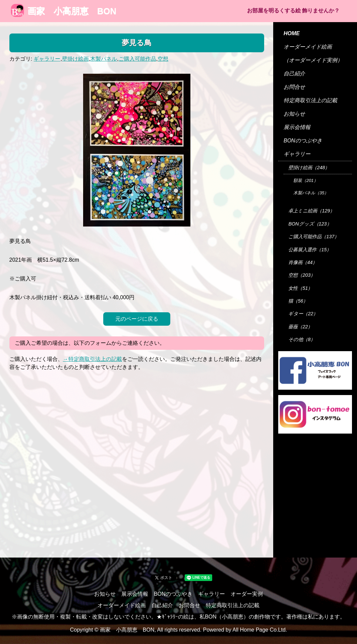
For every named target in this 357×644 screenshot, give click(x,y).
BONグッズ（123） (310, 224)
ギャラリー (47, 59)
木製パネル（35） (311, 193)
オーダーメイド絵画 (308, 47)
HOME (292, 33)
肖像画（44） (303, 262)
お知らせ (294, 114)
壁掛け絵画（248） (309, 168)
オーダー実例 (247, 594)
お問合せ (294, 87)
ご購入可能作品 (137, 59)
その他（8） (302, 339)
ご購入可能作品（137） (314, 237)
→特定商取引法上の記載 (93, 359)
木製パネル (104, 59)
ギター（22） (303, 314)
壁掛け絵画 (75, 59)
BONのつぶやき (303, 141)
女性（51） (300, 288)
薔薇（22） (300, 327)
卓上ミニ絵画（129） (311, 211)
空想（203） (302, 275)
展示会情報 (297, 127)
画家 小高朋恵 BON (64, 11)
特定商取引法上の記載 (310, 100)
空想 (163, 59)
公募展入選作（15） (310, 250)
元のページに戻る (137, 319)
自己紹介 (294, 74)
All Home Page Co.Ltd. (260, 630)
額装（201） (306, 180)
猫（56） (298, 301)
